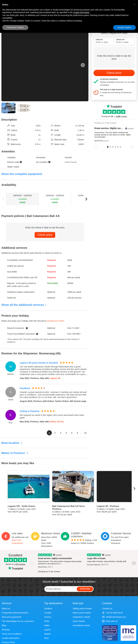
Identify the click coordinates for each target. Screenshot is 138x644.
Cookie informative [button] (81, 12)
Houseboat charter (81, 625)
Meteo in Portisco (15, 453)
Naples (48, 634)
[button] (134, 5)
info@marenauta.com (114, 617)
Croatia (48, 613)
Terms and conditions (12, 634)
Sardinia (48, 608)
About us (6, 608)
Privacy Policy (8, 642)
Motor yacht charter (82, 613)
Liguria (47, 630)
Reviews (6, 630)
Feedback (25, 388)
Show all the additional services (24, 305)
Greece (48, 617)
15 (85, 433)
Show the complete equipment (22, 174)
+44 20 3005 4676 (112, 613)
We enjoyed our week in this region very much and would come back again (52, 416)
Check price (45, 235)
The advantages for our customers (18, 621)
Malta (47, 625)
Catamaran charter (82, 617)
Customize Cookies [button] (15, 27)
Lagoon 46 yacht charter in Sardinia (39, 363)
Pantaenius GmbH (55, 321)
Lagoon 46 (55, 378)
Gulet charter (79, 621)
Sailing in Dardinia (30, 411)
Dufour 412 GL (57, 422)
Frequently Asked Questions (15, 613)
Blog (4, 625)
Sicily (47, 621)
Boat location (12, 443)
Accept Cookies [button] (124, 27)
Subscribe (85, 589)
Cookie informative (11, 638)
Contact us (107, 608)
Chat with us (110, 621)
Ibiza (46, 638)
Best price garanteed (12, 617)
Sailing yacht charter (82, 608)
